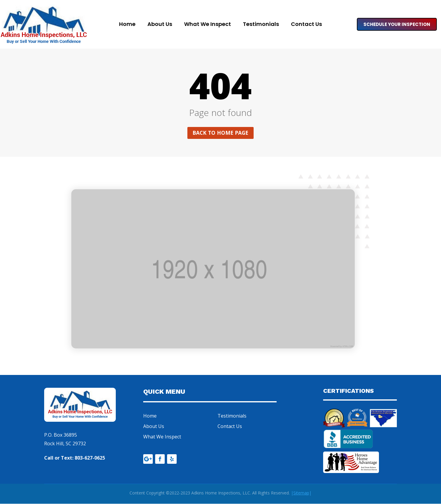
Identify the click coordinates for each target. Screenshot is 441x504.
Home (127, 25)
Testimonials (261, 25)
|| (301, 493)
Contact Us (306, 25)
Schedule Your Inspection (397, 24)
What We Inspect (208, 25)
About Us (160, 25)
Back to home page (221, 133)
